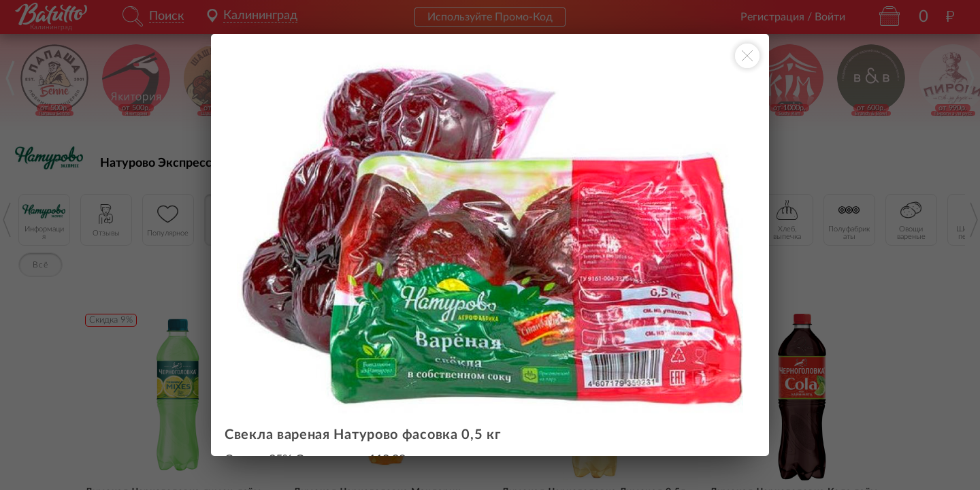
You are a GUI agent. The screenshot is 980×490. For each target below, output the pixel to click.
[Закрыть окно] (747, 56)
